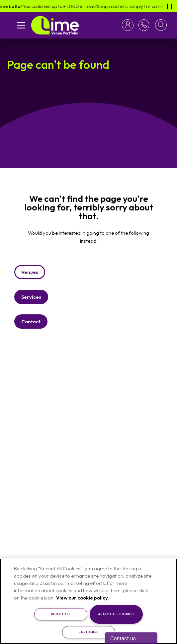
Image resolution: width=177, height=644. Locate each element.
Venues (30, 272)
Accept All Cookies (116, 614)
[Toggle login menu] (129, 25)
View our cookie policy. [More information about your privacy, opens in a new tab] (83, 598)
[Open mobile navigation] (21, 25)
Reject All (61, 614)
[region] (88, 601)
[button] (161, 25)
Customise (88, 632)
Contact (31, 322)
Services (31, 297)
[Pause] (169, 6)
